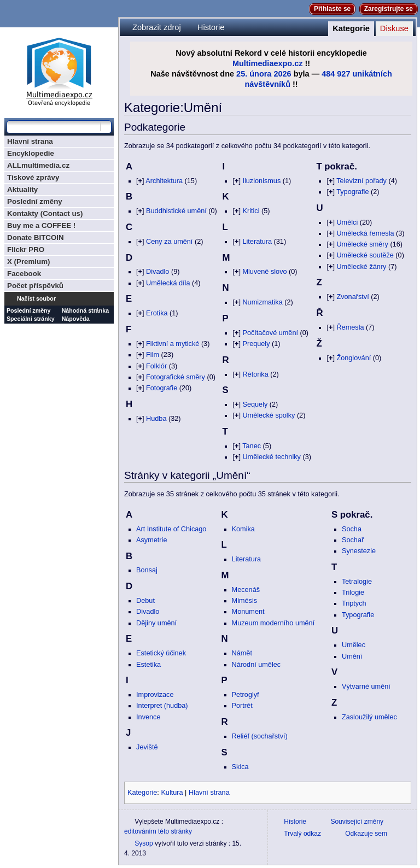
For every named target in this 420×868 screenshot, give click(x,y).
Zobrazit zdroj (157, 27)
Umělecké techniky (271, 457)
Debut (145, 601)
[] (140, 181)
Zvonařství (352, 297)
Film (153, 355)
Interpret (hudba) (162, 706)
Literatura (257, 242)
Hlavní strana (209, 793)
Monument (248, 612)
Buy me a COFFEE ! (41, 225)
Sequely (255, 404)
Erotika (157, 313)
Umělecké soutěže (365, 255)
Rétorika (255, 374)
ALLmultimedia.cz (38, 165)
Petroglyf (246, 695)
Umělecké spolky (269, 415)
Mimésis (245, 601)
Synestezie (359, 551)
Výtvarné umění (366, 687)
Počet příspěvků (35, 286)
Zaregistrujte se (389, 9)
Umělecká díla (168, 283)
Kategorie (351, 28)
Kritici (251, 211)
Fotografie (162, 388)
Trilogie (353, 593)
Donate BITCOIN (36, 237)
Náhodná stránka (85, 310)
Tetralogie (357, 582)
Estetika (148, 665)
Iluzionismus (261, 181)
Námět (242, 653)
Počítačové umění (270, 333)
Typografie (352, 192)
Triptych (354, 603)
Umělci (347, 222)
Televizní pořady (361, 181)
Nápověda (76, 319)
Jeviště (147, 747)
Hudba (156, 419)
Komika (243, 529)
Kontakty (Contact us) (45, 213)
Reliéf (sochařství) (260, 736)
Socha (352, 529)
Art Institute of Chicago (171, 529)
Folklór (156, 366)
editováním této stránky (158, 831)
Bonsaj (147, 570)
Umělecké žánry (361, 267)
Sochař (353, 540)
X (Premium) (29, 262)
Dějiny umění (156, 623)
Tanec (252, 446)
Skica (240, 767)
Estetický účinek (161, 653)
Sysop (144, 843)
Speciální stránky (31, 319)
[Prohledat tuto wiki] (54, 127)
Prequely (256, 344)
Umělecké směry (362, 244)
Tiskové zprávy (33, 177)
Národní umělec (256, 665)
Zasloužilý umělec (369, 717)
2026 (282, 74)
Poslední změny (35, 201)
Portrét (242, 706)
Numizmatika (262, 302)
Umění (352, 656)
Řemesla (350, 327)
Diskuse (394, 28)
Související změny (357, 822)
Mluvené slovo (264, 272)
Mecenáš (246, 590)
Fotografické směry (176, 377)
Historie (211, 27)
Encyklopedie (31, 153)
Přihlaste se (332, 9)
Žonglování (354, 358)
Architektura (164, 181)
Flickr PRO (26, 250)
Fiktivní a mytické (173, 344)
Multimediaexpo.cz (268, 63)
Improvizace (155, 695)
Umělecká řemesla (365, 233)
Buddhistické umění (176, 211)
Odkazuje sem (366, 834)
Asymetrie (151, 540)
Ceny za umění (169, 242)
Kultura (172, 793)
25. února (254, 74)
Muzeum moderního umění (273, 623)
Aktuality (22, 189)
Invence (148, 717)
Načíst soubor (36, 298)
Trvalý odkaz (302, 834)
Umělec (354, 645)
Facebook (24, 274)
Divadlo (157, 272)
